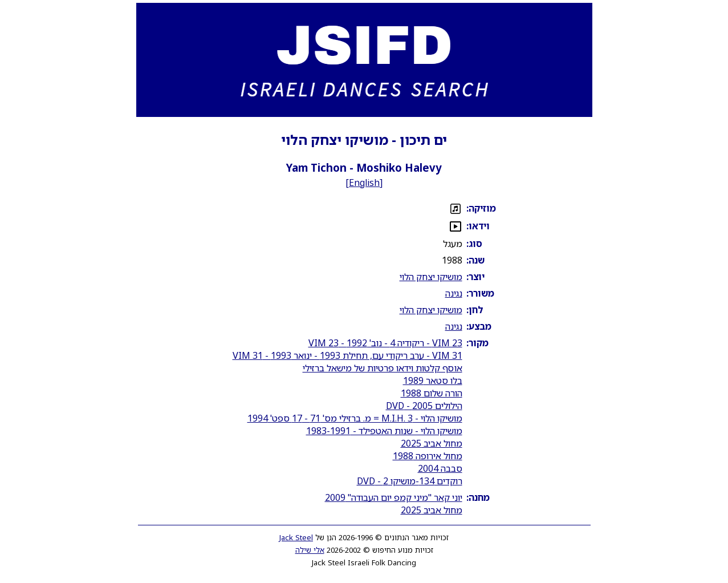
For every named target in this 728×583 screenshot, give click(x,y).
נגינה (454, 293)
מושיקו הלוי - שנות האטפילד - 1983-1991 (384, 431)
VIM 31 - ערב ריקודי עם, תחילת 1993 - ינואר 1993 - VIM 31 (347, 355)
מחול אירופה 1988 (428, 456)
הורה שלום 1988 (432, 393)
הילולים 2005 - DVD (424, 406)
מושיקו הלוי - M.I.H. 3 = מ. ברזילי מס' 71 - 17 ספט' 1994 (355, 418)
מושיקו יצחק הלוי (431, 277)
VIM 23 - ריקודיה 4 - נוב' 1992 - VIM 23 (385, 343)
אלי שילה (310, 550)
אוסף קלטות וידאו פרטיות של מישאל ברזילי (383, 368)
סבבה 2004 (440, 468)
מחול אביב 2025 (432, 443)
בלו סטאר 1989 (433, 380)
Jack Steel (296, 537)
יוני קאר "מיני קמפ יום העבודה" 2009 (394, 497)
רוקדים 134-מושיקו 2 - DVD (410, 481)
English (364, 183)
